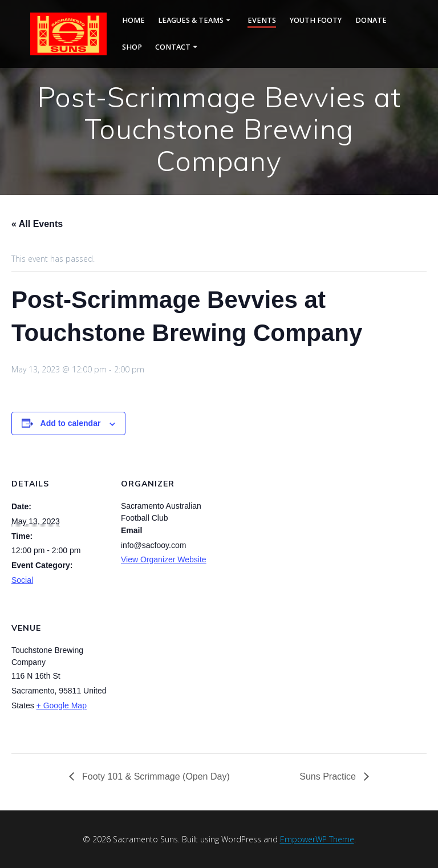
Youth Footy (316, 20)
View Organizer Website (164, 559)
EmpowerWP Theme (317, 839)
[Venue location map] (181, 676)
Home (133, 20)
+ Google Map (62, 705)
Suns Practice (329, 776)
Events (262, 20)
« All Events (37, 224)
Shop (132, 47)
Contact (173, 47)
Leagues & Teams (191, 20)
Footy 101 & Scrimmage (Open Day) (155, 776)
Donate (371, 20)
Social (22, 580)
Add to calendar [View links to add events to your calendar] (71, 423)
